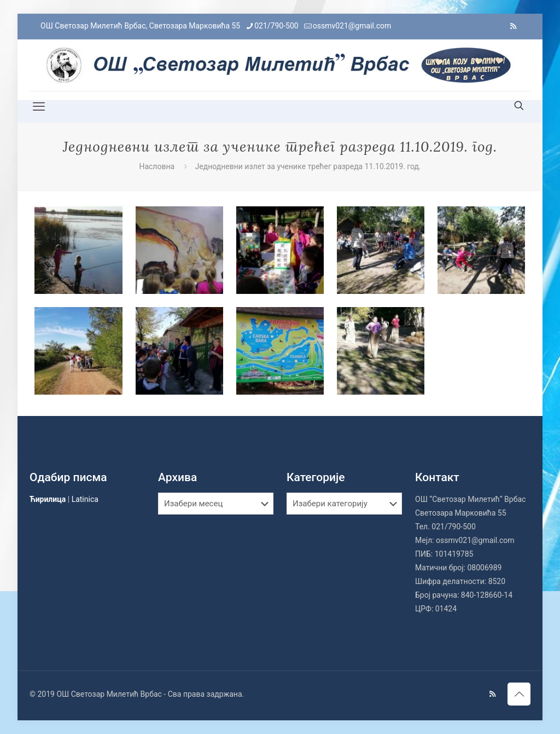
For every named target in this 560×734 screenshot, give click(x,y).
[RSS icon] (513, 26)
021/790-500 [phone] (276, 26)
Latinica (85, 499)
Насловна (157, 166)
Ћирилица (48, 499)
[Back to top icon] (519, 694)
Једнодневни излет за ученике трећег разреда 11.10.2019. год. (308, 166)
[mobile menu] (39, 107)
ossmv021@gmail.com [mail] (352, 26)
